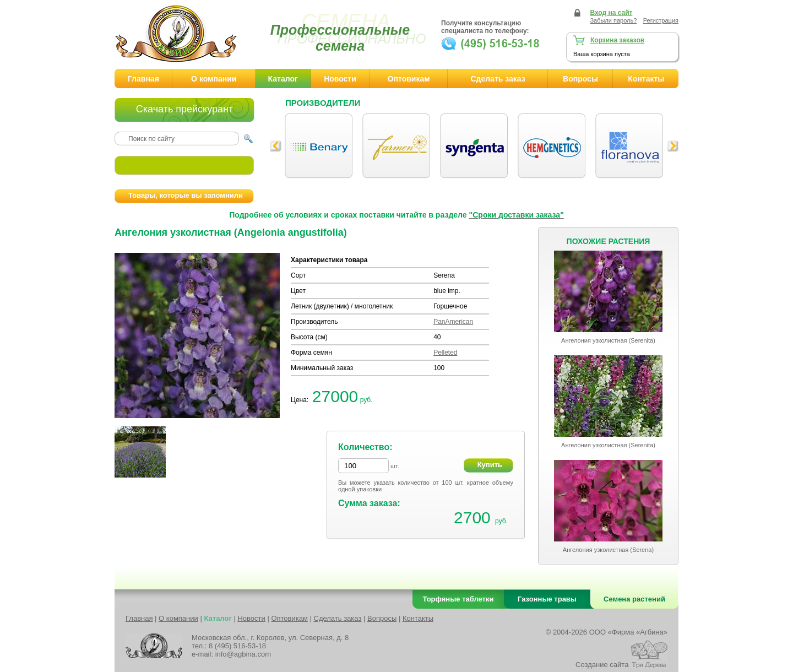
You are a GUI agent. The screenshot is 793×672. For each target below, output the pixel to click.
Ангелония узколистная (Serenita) (608, 340)
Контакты (646, 79)
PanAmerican (453, 322)
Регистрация (661, 20)
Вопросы (580, 79)
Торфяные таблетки (458, 599)
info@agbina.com (243, 654)
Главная (143, 79)
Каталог (283, 79)
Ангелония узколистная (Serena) (608, 550)
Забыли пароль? (613, 20)
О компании (214, 79)
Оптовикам (409, 79)
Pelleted (445, 353)
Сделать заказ (498, 79)
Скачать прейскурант (184, 109)
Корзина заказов (617, 40)
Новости (340, 79)
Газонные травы (547, 599)
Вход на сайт (611, 13)
